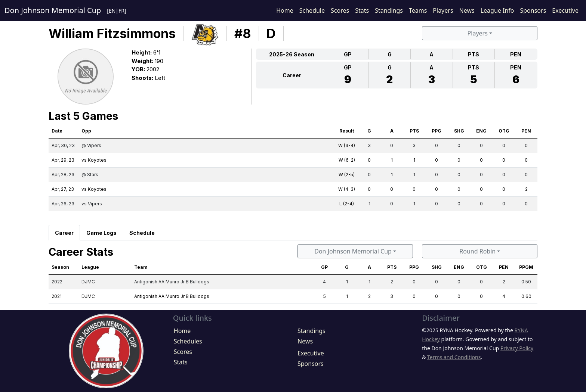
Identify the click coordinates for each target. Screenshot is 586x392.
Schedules (188, 341)
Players (443, 10)
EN (112, 11)
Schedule (312, 10)
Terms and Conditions (454, 357)
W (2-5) (347, 175)
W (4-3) (347, 189)
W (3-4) (347, 145)
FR (121, 11)
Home (285, 10)
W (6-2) (347, 160)
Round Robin (477, 251)
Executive (565, 10)
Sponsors (533, 10)
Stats (362, 10)
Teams (418, 10)
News (467, 10)
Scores (340, 10)
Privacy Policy (517, 348)
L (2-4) (347, 204)
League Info (497, 10)
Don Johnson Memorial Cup (53, 10)
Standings (389, 10)
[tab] (64, 233)
